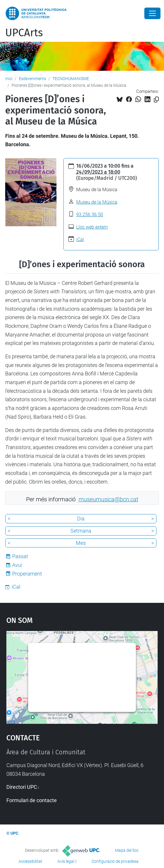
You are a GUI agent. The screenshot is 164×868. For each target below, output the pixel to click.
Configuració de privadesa (115, 861)
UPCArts (24, 33)
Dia (81, 519)
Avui (17, 565)
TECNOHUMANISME (71, 79)
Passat (20, 556)
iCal (80, 239)
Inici (9, 79)
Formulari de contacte (32, 800)
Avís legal (66, 861)
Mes (81, 543)
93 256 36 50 (90, 215)
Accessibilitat (30, 861)
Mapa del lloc (127, 850)
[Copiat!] (156, 100)
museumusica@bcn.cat (108, 499)
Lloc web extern (92, 227)
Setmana (81, 531)
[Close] (152, 13)
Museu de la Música (97, 202)
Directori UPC (22, 787)
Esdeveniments (32, 79)
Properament (27, 574)
